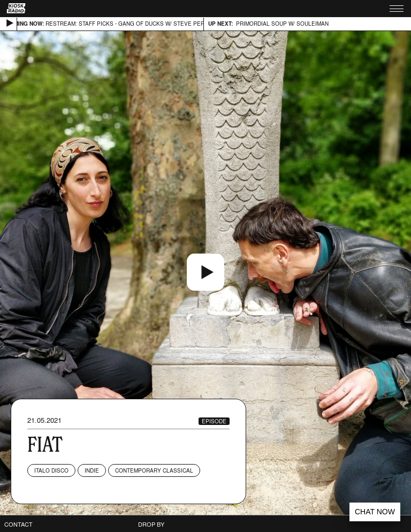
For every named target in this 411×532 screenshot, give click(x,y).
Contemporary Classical (154, 470)
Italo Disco (51, 470)
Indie (92, 470)
